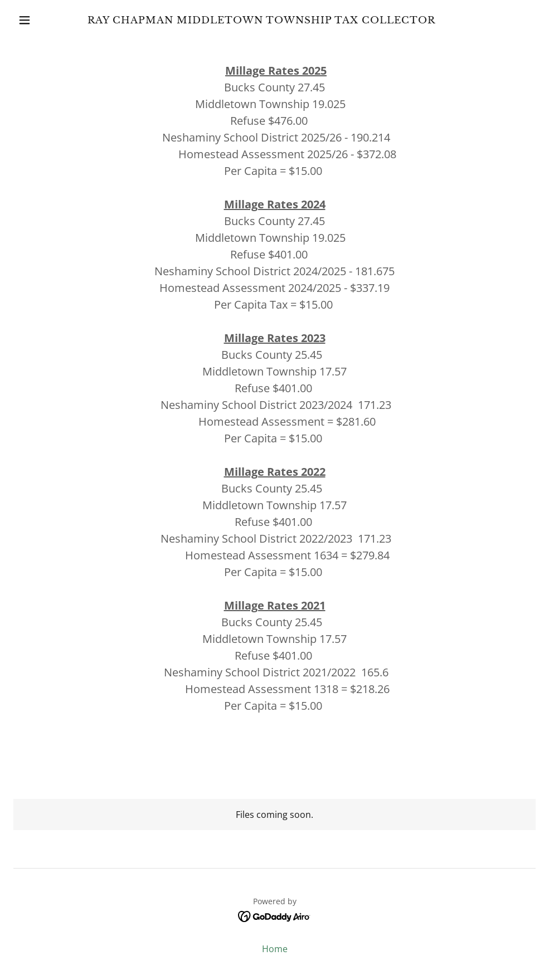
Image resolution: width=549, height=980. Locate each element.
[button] (26, 20)
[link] (261, 20)
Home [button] (275, 949)
